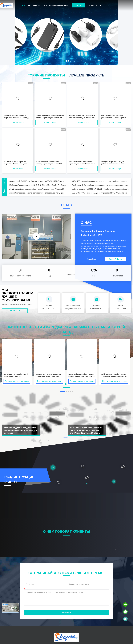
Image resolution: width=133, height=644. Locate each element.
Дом (23, 5)
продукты (36, 5)
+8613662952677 (97, 309)
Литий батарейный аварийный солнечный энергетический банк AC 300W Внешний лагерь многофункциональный (38, 189)
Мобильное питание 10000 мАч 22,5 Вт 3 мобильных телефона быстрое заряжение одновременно (100, 189)
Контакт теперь (18, 122)
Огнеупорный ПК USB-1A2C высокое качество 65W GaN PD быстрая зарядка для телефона (38, 181)
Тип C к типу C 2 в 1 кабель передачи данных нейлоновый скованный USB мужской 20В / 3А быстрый (100, 185)
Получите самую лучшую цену (17, 381)
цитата (78, 5)
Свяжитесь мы (62, 5)
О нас (28, 5)
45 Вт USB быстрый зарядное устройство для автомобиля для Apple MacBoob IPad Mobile (100, 181)
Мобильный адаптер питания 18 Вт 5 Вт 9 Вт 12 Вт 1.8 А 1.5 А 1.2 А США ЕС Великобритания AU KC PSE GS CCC (38, 185)
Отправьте (66, 612)
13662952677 (121, 309)
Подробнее (92, 259)
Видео (52, 5)
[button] (18, 551)
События (45, 5)
